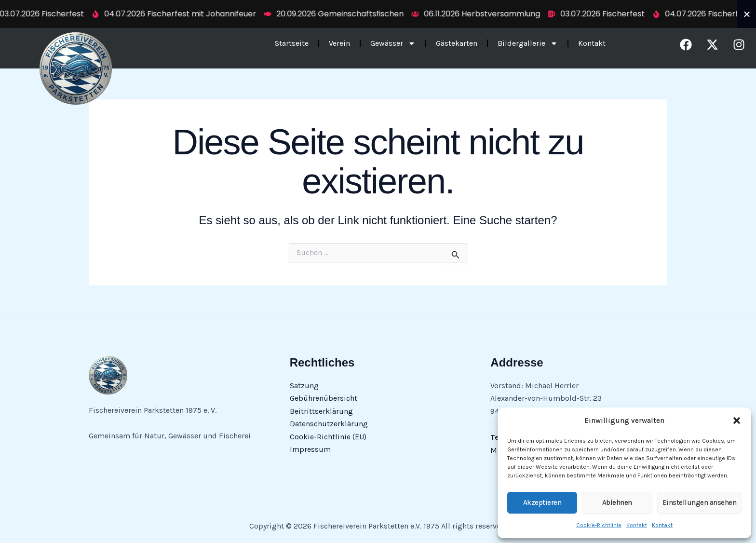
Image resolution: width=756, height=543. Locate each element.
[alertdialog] (378, 14)
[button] (737, 421)
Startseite (292, 44)
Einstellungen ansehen (700, 502)
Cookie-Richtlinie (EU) (328, 437)
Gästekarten (457, 44)
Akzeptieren (542, 502)
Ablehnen (617, 502)
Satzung (304, 386)
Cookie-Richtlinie (599, 525)
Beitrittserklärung (321, 411)
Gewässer (393, 44)
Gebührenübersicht (324, 398)
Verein (339, 44)
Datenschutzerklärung (329, 424)
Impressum (310, 449)
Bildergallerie (528, 44)
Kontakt (637, 525)
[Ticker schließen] (747, 14)
